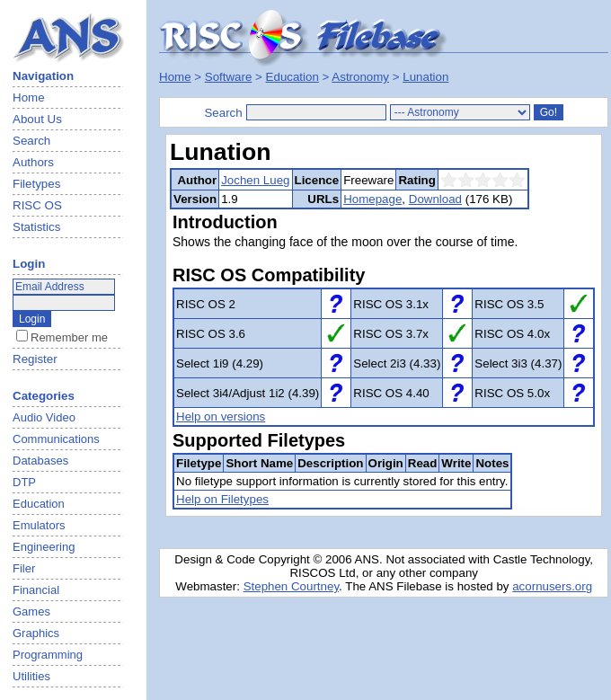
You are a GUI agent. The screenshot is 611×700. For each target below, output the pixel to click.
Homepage (372, 199)
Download (435, 199)
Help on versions (221, 416)
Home (29, 97)
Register (35, 359)
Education (292, 77)
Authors (33, 162)
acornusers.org (552, 586)
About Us (37, 119)
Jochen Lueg (255, 180)
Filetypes (36, 184)
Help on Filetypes (222, 499)
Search (31, 141)
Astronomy (360, 77)
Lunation (425, 77)
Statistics (36, 227)
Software (229, 77)
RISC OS (37, 205)
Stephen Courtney (291, 586)
